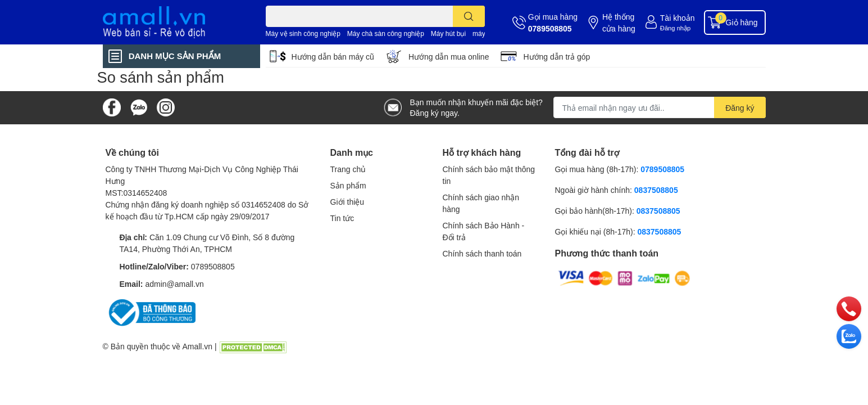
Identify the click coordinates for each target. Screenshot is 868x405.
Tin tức (342, 218)
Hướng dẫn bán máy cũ (333, 57)
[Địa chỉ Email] (660, 107)
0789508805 (550, 28)
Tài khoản (678, 18)
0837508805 (656, 190)
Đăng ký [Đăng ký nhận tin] (740, 108)
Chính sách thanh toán (482, 253)
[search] (469, 16)
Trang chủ (348, 169)
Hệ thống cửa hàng (619, 22)
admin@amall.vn (174, 284)
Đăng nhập (676, 28)
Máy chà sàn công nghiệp (386, 33)
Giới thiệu (347, 202)
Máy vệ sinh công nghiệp (303, 33)
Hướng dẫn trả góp (556, 57)
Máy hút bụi (448, 33)
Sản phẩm (348, 185)
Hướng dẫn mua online (449, 57)
